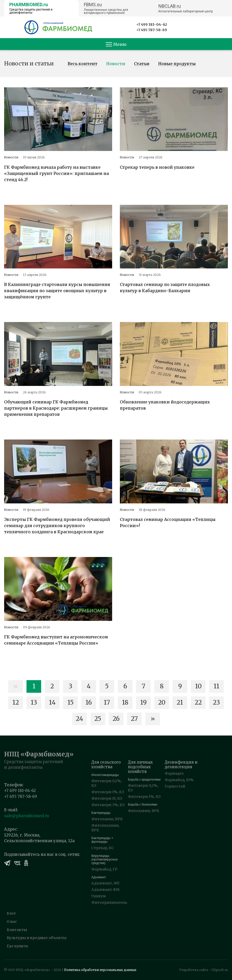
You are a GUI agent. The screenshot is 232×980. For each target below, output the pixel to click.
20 (162, 702)
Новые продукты (177, 64)
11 (216, 686)
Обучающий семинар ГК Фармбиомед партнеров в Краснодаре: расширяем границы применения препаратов (56, 408)
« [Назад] (16, 686)
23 (216, 702)
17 (107, 702)
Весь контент (83, 64)
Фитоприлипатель (109, 902)
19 (143, 702)
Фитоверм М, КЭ (107, 798)
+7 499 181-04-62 (152, 24)
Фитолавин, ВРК (107, 819)
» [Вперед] (153, 719)
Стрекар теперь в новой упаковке (157, 167)
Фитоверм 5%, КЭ (108, 805)
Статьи (142, 64)
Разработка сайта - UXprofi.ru (204, 970)
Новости (116, 64)
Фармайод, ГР (104, 869)
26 (116, 719)
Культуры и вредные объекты (37, 938)
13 (34, 702)
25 (98, 719)
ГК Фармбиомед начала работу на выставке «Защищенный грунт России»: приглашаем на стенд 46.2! (56, 173)
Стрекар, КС (103, 848)
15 (70, 702)
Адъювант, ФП (105, 883)
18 (125, 702)
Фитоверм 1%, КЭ (108, 792)
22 (198, 702)
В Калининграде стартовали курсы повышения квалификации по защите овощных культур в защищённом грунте (57, 291)
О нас (12, 922)
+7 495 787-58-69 (152, 30)
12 (16, 702)
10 (198, 686)
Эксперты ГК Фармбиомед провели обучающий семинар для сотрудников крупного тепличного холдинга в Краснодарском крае (57, 526)
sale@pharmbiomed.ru (26, 816)
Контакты (17, 930)
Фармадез (174, 773)
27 (134, 719)
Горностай (175, 786)
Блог (11, 913)
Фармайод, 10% (179, 780)
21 (180, 702)
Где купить (17, 946)
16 (89, 702)
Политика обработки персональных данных (100, 970)
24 (79, 719)
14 (52, 702)
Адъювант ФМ (105, 890)
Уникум (99, 896)
